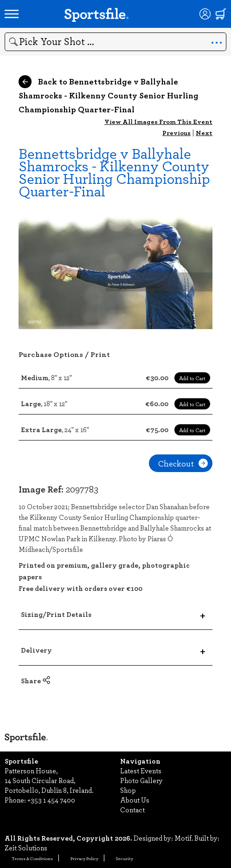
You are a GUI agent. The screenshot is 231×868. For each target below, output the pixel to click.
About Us (135, 800)
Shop (128, 790)
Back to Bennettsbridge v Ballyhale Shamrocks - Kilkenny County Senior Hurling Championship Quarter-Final (109, 95)
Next (204, 133)
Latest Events (141, 771)
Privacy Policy (84, 858)
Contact (132, 810)
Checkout (183, 463)
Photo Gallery (141, 780)
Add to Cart (192, 378)
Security (125, 858)
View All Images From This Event (158, 121)
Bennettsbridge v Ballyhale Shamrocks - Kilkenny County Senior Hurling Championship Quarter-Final (114, 172)
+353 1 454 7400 (51, 800)
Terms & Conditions (32, 858)
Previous (176, 133)
